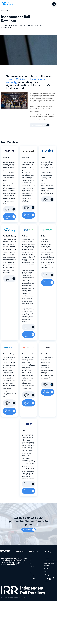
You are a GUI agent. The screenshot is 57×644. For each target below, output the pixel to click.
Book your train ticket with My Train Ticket (27, 403)
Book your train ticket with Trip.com (8, 411)
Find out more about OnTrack (46, 385)
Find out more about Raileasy (27, 327)
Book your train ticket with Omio (27, 491)
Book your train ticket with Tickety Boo (46, 392)
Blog (31, 573)
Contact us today (27, 530)
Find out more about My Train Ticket (27, 395)
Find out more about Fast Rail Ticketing (8, 279)
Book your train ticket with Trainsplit (27, 335)
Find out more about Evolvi (46, 199)
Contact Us (32, 576)
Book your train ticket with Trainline (46, 282)
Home (2, 11)
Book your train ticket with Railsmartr (8, 217)
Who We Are (32, 561)
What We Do (32, 564)
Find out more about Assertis (8, 209)
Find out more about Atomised (27, 208)
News (31, 570)
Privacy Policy (33, 579)
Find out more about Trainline (46, 275)
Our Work (32, 567)
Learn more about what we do (38, 125)
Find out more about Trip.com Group (8, 403)
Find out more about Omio (27, 484)
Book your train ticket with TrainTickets (27, 215)
